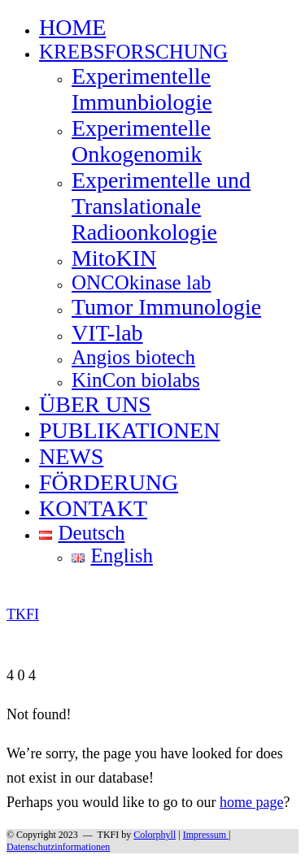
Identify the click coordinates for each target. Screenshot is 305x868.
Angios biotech (133, 357)
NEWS (71, 456)
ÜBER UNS (95, 404)
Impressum (206, 835)
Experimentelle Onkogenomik (141, 141)
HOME (72, 27)
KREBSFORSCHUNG (133, 52)
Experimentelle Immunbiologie (142, 89)
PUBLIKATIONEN (129, 430)
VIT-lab (107, 333)
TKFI (109, 835)
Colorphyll (155, 835)
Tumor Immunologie (166, 307)
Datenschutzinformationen (58, 847)
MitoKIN (114, 258)
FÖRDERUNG (109, 482)
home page (251, 802)
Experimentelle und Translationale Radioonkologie (161, 206)
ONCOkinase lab (142, 282)
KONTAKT (93, 508)
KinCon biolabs (136, 380)
